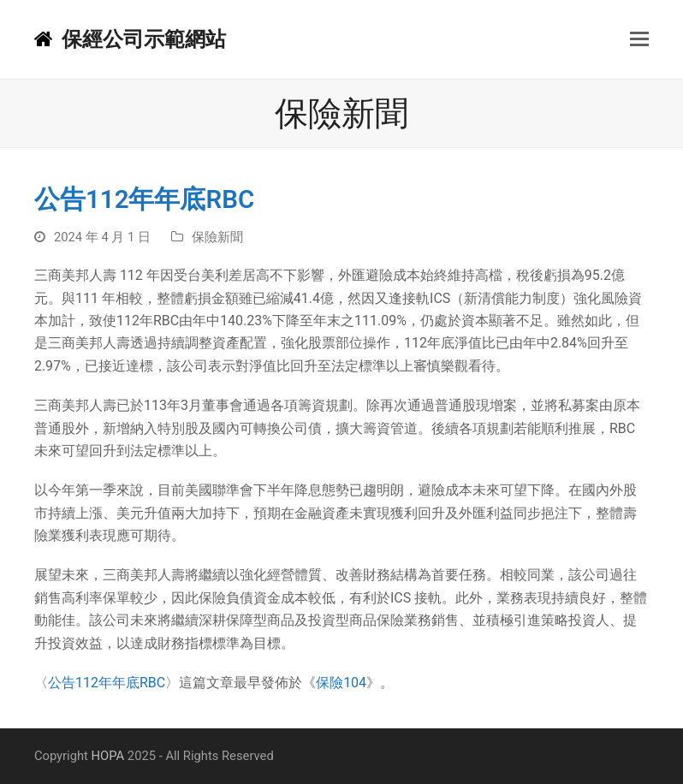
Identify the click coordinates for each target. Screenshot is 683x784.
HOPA (108, 756)
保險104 (341, 683)
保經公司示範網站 (130, 39)
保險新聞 (217, 237)
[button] (639, 39)
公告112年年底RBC (107, 683)
